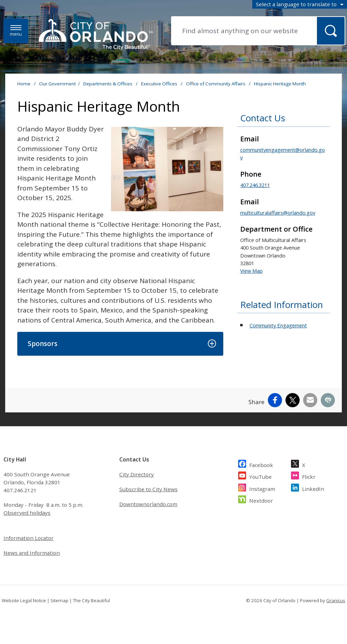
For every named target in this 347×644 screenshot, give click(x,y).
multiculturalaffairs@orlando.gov (278, 213)
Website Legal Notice (24, 600)
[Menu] (16, 31)
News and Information (32, 553)
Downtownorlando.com (148, 504)
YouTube (260, 476)
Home (24, 84)
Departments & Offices (108, 84)
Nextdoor (261, 500)
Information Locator (29, 538)
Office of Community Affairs (216, 84)
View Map (251, 271)
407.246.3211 (255, 185)
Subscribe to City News (148, 489)
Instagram (262, 488)
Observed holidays (27, 513)
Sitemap (59, 600)
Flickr (309, 476)
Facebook (261, 464)
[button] (120, 344)
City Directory (137, 474)
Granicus (336, 600)
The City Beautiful (91, 600)
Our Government (57, 84)
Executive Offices (160, 84)
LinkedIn (313, 488)
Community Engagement (278, 325)
